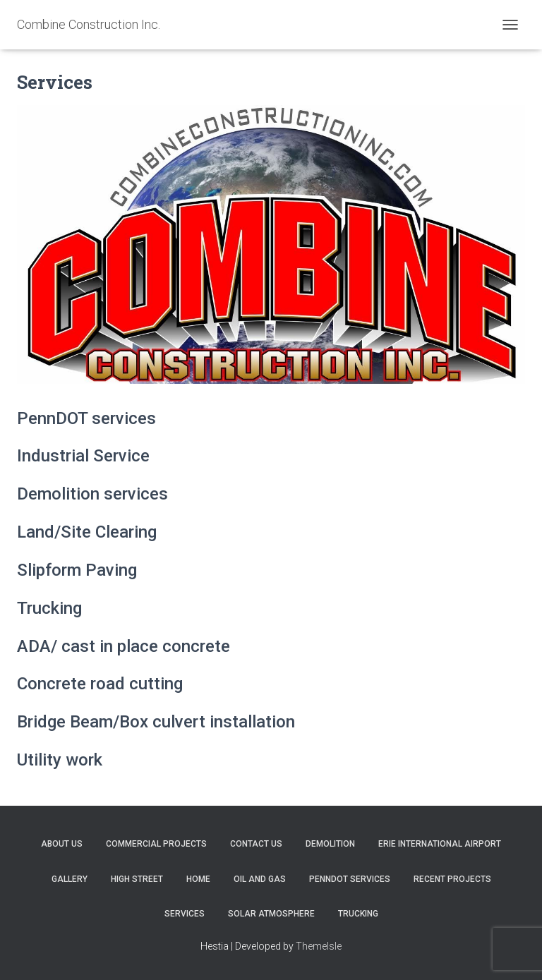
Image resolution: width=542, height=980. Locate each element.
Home (198, 879)
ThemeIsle (319, 946)
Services (185, 914)
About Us (62, 844)
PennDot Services (350, 879)
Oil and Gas (260, 879)
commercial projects (156, 844)
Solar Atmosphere (271, 914)
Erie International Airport (440, 844)
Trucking (358, 914)
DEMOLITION (330, 844)
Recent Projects (452, 879)
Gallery (70, 879)
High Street (137, 879)
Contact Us (256, 844)
